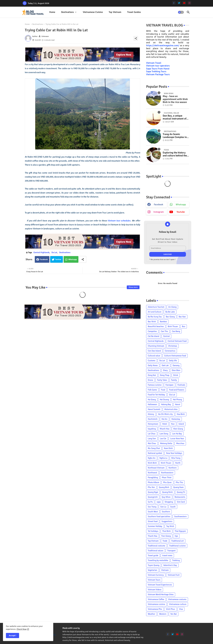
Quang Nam (178, 487)
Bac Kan (182, 317)
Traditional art (177, 541)
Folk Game (152, 390)
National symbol (155, 453)
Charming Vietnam (156, 346)
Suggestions (167, 521)
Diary (165, 370)
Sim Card (181, 502)
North (178, 463)
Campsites (152, 331)
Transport (171, 551)
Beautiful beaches (156, 326)
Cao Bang (176, 331)
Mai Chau (152, 443)
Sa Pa (150, 502)
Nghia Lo (163, 458)
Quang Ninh (167, 492)
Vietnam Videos (155, 590)
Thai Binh (166, 531)
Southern (166, 512)
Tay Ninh (170, 526)
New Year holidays (174, 453)
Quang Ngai (153, 492)
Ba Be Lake (170, 312)
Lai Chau (152, 434)
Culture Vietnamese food (175, 356)
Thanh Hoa (153, 536)
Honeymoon (153, 424)
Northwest (152, 473)
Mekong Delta (166, 443)
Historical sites (171, 409)
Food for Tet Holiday (156, 395)
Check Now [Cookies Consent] (22, 629)
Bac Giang (170, 317)
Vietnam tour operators (158, 66)
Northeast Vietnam (156, 468)
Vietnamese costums (177, 599)
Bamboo (163, 322)
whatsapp (181, 205)
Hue (173, 424)
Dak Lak (165, 365)
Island (181, 424)
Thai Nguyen (180, 531)
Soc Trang (152, 507)
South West (153, 512)
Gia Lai (172, 395)
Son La (163, 507)
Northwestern (167, 473)
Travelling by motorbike (158, 560)
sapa (159, 502)
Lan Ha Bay (177, 434)
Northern (173, 468)
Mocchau (180, 443)
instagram (159, 212)
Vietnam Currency (156, 575)
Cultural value (154, 356)
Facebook (44, 259)
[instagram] (189, 3)
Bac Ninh (152, 322)
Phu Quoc (167, 482)
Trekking (176, 560)
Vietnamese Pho (155, 609)
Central (166, 336)
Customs (152, 361)
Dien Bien (176, 370)
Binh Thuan (173, 326)
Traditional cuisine (177, 546)
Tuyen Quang (154, 565)
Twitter (58, 259)
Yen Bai (174, 614)
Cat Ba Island (153, 336)
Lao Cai (163, 439)
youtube (181, 212)
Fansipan (170, 385)
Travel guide (153, 555)
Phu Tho (179, 482)
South (173, 507)
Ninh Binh (152, 463)
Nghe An (152, 458)
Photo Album (153, 482)
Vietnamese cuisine (93, 12)
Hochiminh (153, 419)
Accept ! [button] (12, 636)
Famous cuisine (155, 385)
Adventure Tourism (156, 307)
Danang (176, 365)
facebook (158, 205)
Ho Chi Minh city (165, 414)
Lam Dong (164, 434)
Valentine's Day (170, 565)
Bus (184, 326)
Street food (153, 521)
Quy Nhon (166, 497)
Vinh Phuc (171, 609)
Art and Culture (155, 312)
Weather (151, 614)
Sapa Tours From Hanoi (158, 69)
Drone (150, 380)
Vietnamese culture (178, 604)
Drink (176, 375)
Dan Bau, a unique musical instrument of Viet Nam (175, 117)
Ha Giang (152, 400)
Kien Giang (178, 429)
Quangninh (153, 497)
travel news (167, 555)
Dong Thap (165, 375)
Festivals (181, 385)
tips (176, 536)
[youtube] (184, 3)
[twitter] (179, 3)
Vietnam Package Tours (158, 74)
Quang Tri (181, 492)
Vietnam (165, 570)
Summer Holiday (155, 526)
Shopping (169, 502)
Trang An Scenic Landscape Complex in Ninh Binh (175, 136)
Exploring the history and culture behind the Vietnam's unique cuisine (175, 154)
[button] (181, 12)
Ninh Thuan (166, 463)
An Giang (172, 307)
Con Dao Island (154, 351)
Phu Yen (151, 487)
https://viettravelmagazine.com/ (163, 45)
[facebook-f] (174, 3)
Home (52, 12)
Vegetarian (153, 570)
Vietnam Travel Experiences (160, 585)
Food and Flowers (177, 390)
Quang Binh (164, 487)
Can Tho (164, 331)
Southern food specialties (159, 516)
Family (174, 380)
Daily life (173, 361)
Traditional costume (156, 546)
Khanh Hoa (165, 429)
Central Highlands (41, 252)
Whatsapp (73, 259)
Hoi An (164, 419)
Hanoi (178, 404)
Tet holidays (153, 531)
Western (163, 614)
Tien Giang (166, 536)
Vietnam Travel (154, 63)
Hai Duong (164, 400)
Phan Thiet (167, 477)
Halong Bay (166, 404)
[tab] (52, 12)
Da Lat (54, 252)
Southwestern (180, 516)
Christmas (173, 346)
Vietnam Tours (154, 580)
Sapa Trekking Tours (156, 71)
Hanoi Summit (154, 409)
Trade (165, 541)
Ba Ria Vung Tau (155, 317)
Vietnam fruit (174, 575)
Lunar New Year (177, 439)
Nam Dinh (168, 448)
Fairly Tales (162, 380)
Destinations (67, 12)
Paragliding (153, 477)
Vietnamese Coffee (156, 599)
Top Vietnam (115, 12)
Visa (181, 609)
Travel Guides (134, 12)
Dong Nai (152, 375)
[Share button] (83, 259)
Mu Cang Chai (154, 448)
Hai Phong (177, 400)
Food (163, 390)
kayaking (152, 429)
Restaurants (180, 497)
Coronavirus (170, 351)
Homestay (176, 419)
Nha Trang (176, 458)
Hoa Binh (181, 414)
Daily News (153, 365)
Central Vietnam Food (177, 341)
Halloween (152, 404)
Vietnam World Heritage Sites (161, 594)
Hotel (165, 424)
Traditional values (156, 551)
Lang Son (152, 439)
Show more (133, 287)
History (151, 414)
